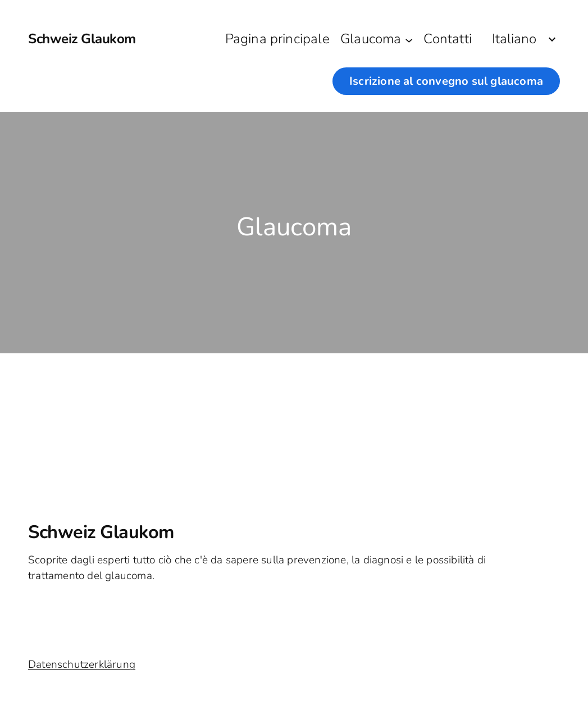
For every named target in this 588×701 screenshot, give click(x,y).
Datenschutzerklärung (82, 664)
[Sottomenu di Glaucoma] (409, 39)
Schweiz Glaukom (82, 39)
